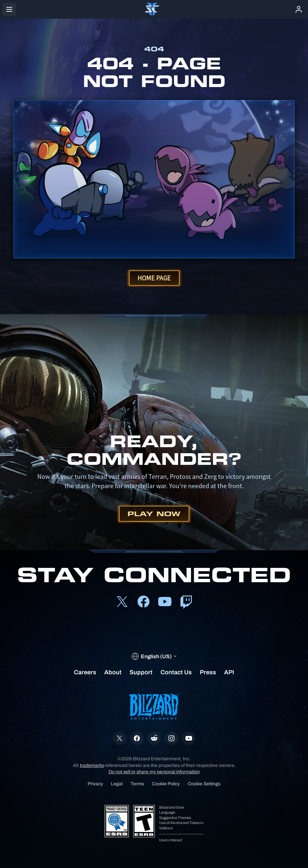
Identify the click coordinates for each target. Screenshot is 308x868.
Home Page (154, 278)
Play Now (154, 514)
